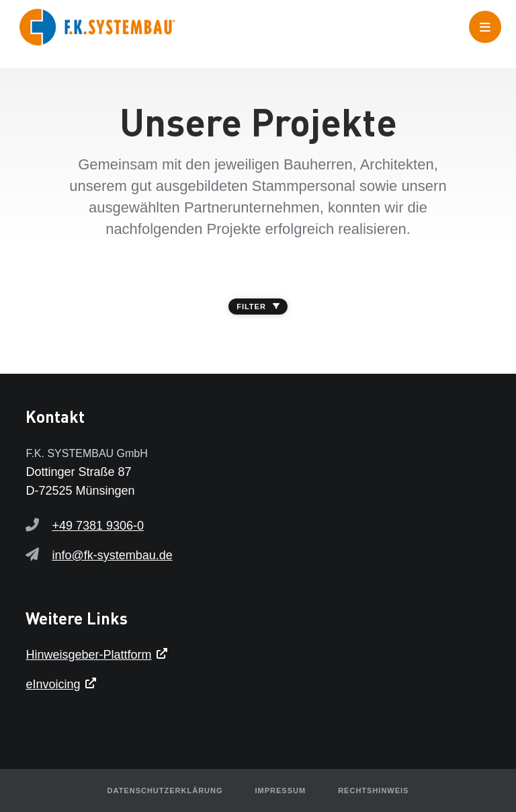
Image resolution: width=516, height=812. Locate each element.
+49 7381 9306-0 (98, 526)
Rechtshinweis (373, 790)
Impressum (281, 790)
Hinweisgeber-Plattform (88, 655)
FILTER (258, 307)
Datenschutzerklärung (165, 790)
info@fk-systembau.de (112, 555)
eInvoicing (53, 684)
